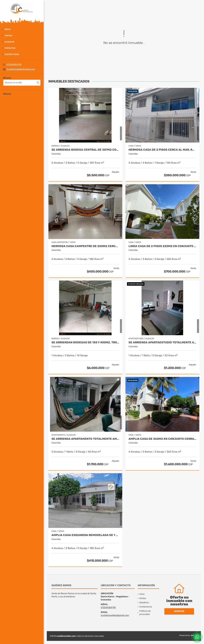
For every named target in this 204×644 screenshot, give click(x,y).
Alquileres (144, 603)
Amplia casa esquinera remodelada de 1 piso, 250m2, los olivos (85, 535)
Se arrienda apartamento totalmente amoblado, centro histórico (85, 439)
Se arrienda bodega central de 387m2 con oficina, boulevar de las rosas (85, 150)
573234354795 (14, 65)
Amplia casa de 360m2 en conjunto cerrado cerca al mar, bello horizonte (162, 439)
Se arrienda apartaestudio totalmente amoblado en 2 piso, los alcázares (162, 342)
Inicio (7, 29)
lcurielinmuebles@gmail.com (21, 69)
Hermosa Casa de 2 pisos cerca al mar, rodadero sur (162, 150)
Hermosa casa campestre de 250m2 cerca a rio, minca (85, 246)
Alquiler (9, 42)
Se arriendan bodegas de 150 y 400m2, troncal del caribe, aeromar (85, 342)
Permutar (10, 48)
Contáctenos (12, 54)
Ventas (8, 36)
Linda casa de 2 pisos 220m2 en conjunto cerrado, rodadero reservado (162, 246)
